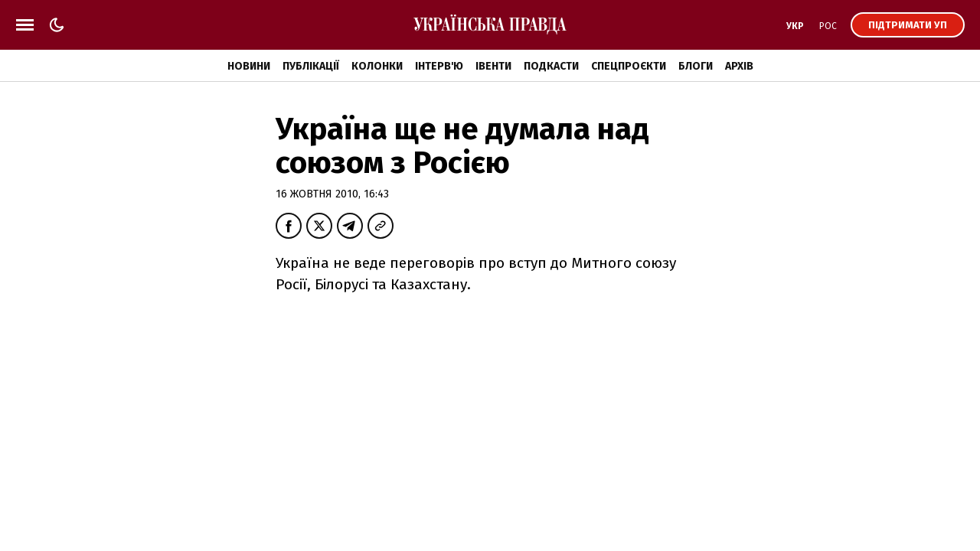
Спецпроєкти (629, 66)
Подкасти (551, 66)
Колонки (377, 66)
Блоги (696, 66)
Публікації (311, 66)
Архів (739, 66)
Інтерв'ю (439, 66)
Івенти (493, 66)
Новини (249, 66)
